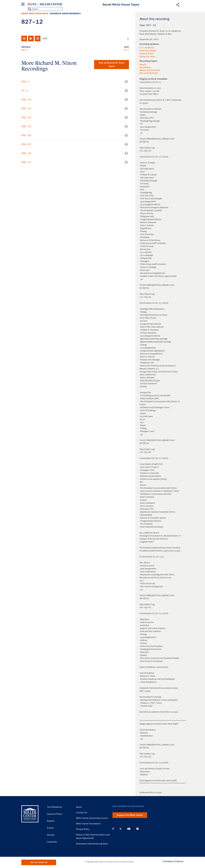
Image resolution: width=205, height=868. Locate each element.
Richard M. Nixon (147, 57)
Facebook (113, 829)
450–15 (26, 144)
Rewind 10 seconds (24, 39)
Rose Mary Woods (148, 51)
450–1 (25, 82)
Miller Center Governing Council (92, 818)
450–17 (26, 162)
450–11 (26, 108)
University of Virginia (32, 4)
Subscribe (52, 842)
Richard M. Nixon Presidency (65, 14)
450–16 (26, 153)
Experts (51, 821)
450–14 (26, 135)
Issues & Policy (55, 814)
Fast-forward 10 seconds (38, 39)
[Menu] (23, 5)
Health (143, 65)
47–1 (127, 50)
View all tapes (112, 65)
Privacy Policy (83, 829)
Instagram (138, 829)
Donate (51, 835)
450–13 (26, 126)
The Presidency (55, 807)
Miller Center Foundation (88, 824)
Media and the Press (150, 70)
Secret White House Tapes (35, 14)
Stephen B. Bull (147, 54)
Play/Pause (31, 39)
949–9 (24, 50)
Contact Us (82, 813)
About (79, 807)
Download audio (128, 39)
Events (50, 828)
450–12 (26, 117)
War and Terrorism (149, 73)
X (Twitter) (121, 829)
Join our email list (39, 862)
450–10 (26, 99)
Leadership (145, 67)
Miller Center (51, 4)
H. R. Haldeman (147, 48)
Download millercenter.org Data (92, 844)
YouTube (129, 829)
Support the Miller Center (130, 815)
